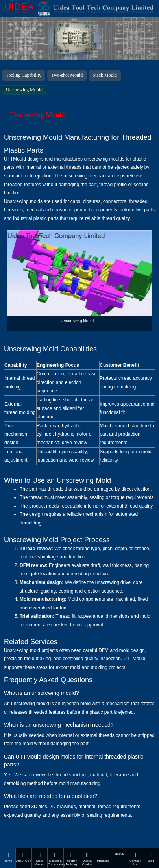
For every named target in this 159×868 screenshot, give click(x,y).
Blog (151, 857)
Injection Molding (71, 859)
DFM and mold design (121, 650)
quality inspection (103, 659)
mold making (37, 659)
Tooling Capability (24, 75)
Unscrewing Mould (24, 90)
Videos (119, 854)
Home (8, 857)
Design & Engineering (55, 859)
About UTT (23, 857)
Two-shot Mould (67, 75)
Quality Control (87, 859)
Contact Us (135, 859)
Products (103, 857)
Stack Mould (105, 75)
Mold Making (40, 859)
